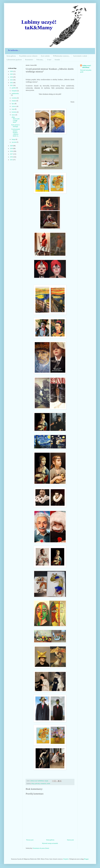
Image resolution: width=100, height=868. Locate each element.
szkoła (48, 784)
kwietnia (14, 112)
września (14, 98)
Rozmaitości (29, 60)
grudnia (14, 88)
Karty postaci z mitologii (16, 126)
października (15, 94)
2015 (12, 160)
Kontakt (57, 60)
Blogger (86, 859)
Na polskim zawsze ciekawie (28, 56)
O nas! (49, 60)
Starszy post (70, 840)
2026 (12, 71)
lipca (13, 104)
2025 (12, 74)
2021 (12, 85)
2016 (12, 157)
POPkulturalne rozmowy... (61, 56)
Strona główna (11, 56)
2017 (12, 154)
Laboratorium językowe (14, 60)
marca (14, 115)
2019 (12, 149)
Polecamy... (40, 60)
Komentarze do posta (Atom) (41, 848)
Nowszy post (30, 840)
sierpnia (14, 101)
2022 (12, 83)
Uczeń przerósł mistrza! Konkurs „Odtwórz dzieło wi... (16, 133)
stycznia (14, 142)
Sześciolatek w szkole (80, 56)
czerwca (14, 106)
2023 (12, 80)
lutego (14, 139)
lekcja (33, 784)
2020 (12, 146)
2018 (12, 151)
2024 (12, 77)
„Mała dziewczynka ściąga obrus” (15, 120)
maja (13, 109)
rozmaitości (43, 784)
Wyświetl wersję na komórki (50, 843)
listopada (14, 91)
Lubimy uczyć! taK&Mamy (87, 67)
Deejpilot (66, 859)
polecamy (37, 784)
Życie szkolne (45, 56)
